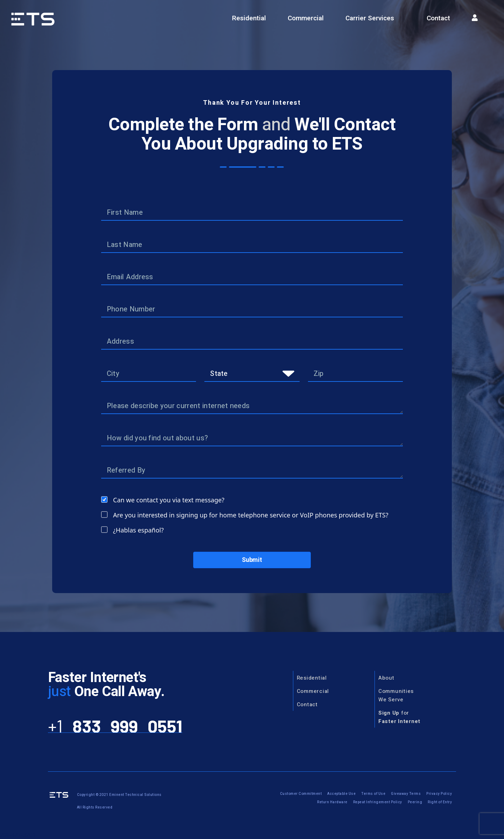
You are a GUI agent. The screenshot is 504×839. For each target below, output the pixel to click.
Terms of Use (373, 794)
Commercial (306, 18)
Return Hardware (332, 802)
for (399, 717)
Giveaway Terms (406, 794)
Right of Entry (440, 802)
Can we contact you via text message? (169, 500)
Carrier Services (370, 18)
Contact (438, 18)
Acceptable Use (341, 794)
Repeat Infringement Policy (378, 802)
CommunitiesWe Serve (396, 695)
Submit (252, 560)
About (386, 678)
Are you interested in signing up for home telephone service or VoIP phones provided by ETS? (251, 515)
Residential (249, 18)
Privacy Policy (439, 794)
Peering (415, 802)
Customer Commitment (301, 794)
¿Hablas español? (138, 530)
